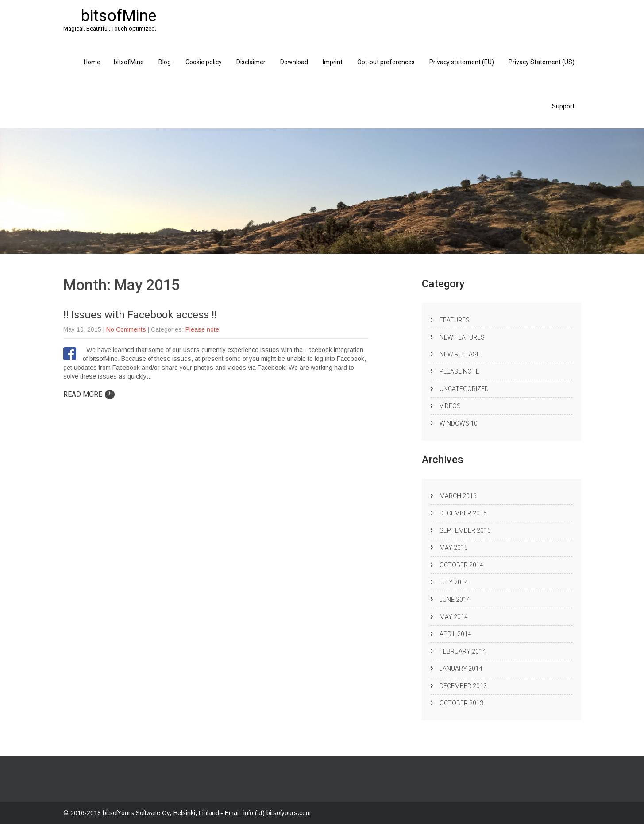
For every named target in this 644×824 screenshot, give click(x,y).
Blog (165, 62)
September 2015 (465, 530)
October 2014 (461, 565)
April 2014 (455, 634)
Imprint (333, 62)
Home (92, 62)
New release (460, 354)
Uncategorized (464, 389)
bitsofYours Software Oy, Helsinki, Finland (162, 813)
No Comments (126, 329)
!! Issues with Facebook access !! (140, 315)
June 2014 (455, 600)
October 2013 (461, 703)
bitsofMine (129, 62)
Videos (450, 406)
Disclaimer (251, 62)
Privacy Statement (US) (542, 62)
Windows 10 (459, 423)
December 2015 (463, 513)
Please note (202, 329)
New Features (462, 337)
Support (563, 106)
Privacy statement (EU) (462, 62)
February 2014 (463, 651)
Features (455, 320)
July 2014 (454, 582)
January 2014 (461, 669)
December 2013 (463, 686)
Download (294, 62)
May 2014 (454, 617)
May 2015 (454, 548)
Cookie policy (204, 62)
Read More (89, 394)
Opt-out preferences (386, 62)
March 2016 (458, 496)
